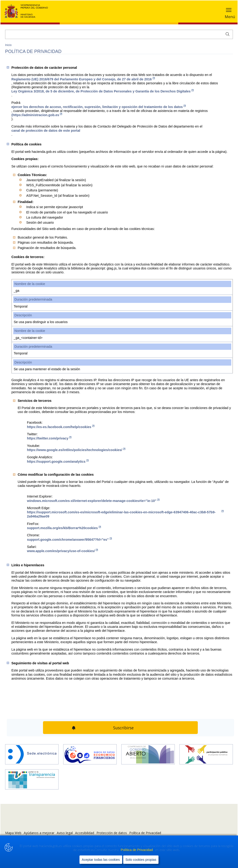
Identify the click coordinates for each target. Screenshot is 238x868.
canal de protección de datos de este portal (46, 131)
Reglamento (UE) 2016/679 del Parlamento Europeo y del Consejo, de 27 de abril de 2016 (83, 79)
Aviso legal (65, 833)
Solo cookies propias (141, 860)
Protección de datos (112, 833)
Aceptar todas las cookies (101, 860)
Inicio (8, 45)
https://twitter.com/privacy (49, 438)
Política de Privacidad (137, 850)
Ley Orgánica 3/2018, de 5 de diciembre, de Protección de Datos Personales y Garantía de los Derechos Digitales (102, 91)
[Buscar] (119, 34)
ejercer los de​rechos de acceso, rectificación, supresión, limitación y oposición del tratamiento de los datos (99, 107)
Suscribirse (123, 728)
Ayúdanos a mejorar (39, 833)
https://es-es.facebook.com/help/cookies (61, 427)
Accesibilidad (85, 833)
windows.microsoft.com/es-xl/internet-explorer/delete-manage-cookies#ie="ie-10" (93, 501)
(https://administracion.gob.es (37, 115)
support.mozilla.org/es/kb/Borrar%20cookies (64, 528)
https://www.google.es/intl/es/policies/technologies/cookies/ (76, 450)
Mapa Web (13, 833)
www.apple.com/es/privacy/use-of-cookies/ (62, 551)
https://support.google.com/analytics (58, 461)
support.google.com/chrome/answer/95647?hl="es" (69, 539)
